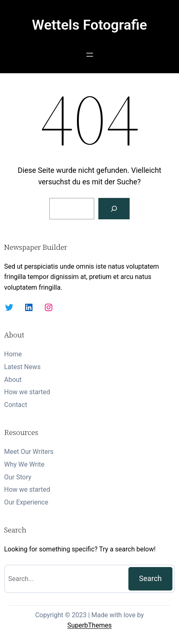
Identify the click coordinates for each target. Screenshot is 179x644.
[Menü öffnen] (90, 55)
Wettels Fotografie (90, 25)
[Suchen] (114, 209)
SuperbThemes (90, 625)
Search (150, 578)
